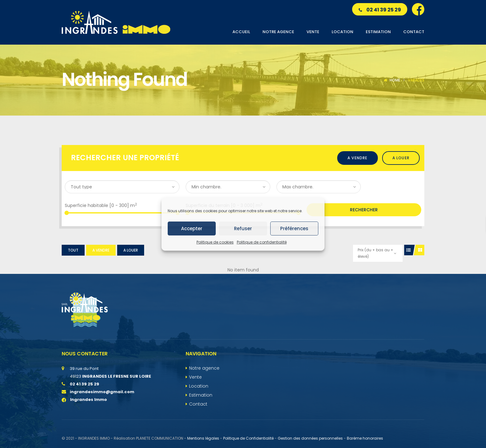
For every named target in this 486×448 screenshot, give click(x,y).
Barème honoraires (365, 438)
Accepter (192, 228)
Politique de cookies (215, 242)
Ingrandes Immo (84, 400)
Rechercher (364, 210)
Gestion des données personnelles (310, 438)
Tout (73, 250)
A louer (401, 158)
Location (199, 386)
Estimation (201, 395)
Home (395, 80)
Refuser (243, 228)
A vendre (358, 158)
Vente (195, 377)
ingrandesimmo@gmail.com (102, 392)
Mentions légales (203, 438)
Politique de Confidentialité (248, 438)
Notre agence (204, 368)
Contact (198, 404)
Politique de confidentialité (262, 242)
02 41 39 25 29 (380, 10)
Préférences (294, 228)
